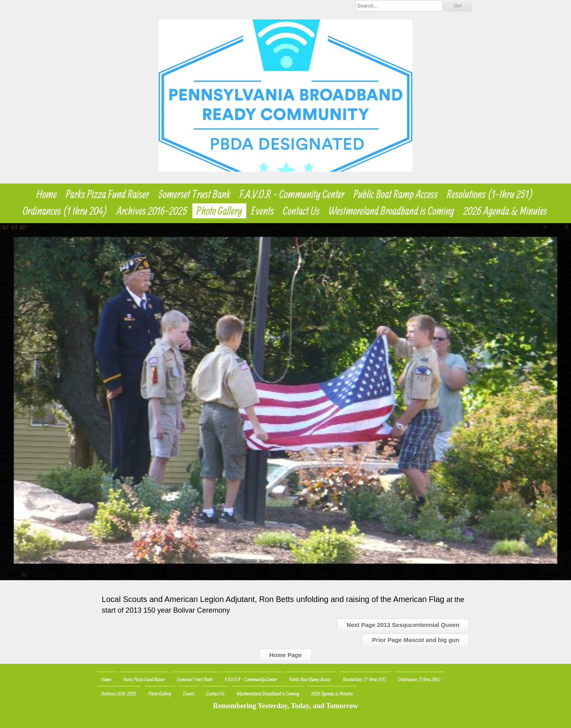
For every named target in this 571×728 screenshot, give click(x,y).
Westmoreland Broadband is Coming (392, 211)
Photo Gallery (219, 211)
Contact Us (301, 211)
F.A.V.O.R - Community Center (292, 194)
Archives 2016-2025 (152, 211)
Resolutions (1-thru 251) (490, 194)
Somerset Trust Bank (194, 194)
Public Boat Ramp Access (396, 194)
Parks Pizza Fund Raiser (107, 194)
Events (263, 211)
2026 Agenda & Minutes (505, 211)
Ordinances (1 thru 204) (65, 211)
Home (47, 194)
